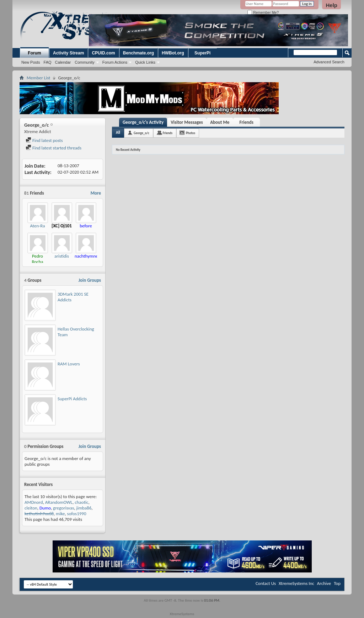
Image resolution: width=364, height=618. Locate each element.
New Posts (31, 62)
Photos (191, 133)
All (118, 133)
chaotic (81, 502)
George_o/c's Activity (143, 122)
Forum (34, 53)
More (96, 193)
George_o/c (141, 133)
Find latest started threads (53, 148)
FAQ (48, 62)
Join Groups (90, 280)
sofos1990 (77, 514)
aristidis (62, 256)
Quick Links (145, 62)
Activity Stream (68, 53)
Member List (38, 78)
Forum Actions (115, 62)
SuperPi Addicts (72, 399)
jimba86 (84, 508)
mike (60, 514)
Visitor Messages (187, 122)
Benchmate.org (138, 53)
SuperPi (202, 53)
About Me (220, 122)
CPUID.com (103, 53)
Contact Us (266, 583)
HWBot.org (173, 53)
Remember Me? (263, 13)
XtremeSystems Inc (296, 583)
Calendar (63, 62)
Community (85, 62)
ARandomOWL (59, 502)
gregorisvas (63, 508)
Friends (247, 122)
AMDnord (34, 502)
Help (331, 5)
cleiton (31, 508)
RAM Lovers (69, 364)
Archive (324, 583)
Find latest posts (44, 140)
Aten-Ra (38, 226)
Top (337, 583)
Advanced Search (329, 62)
